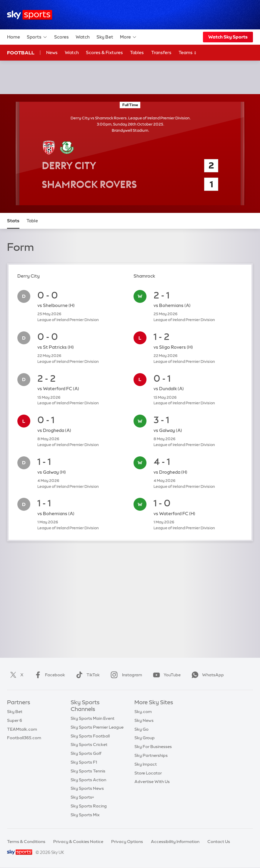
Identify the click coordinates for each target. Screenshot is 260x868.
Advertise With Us (152, 782)
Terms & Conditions (26, 842)
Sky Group (145, 738)
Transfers (161, 52)
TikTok (87, 675)
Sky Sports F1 (84, 762)
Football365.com (24, 738)
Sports (37, 37)
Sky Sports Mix (85, 815)
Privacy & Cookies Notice (78, 842)
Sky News (144, 720)
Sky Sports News (87, 788)
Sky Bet (105, 37)
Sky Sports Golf (86, 753)
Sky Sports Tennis (88, 771)
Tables (137, 52)
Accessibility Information (175, 842)
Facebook (49, 675)
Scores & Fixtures (104, 52)
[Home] (30, 15)
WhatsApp (206, 675)
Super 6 (15, 720)
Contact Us (219, 842)
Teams (188, 53)
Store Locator (148, 773)
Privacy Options (127, 842)
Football (21, 53)
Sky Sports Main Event (92, 718)
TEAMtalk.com (22, 729)
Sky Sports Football (90, 736)
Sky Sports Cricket (89, 745)
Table (32, 221)
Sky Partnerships (151, 755)
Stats (13, 221)
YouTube (166, 675)
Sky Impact (146, 764)
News (52, 52)
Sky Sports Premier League (97, 727)
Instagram (125, 675)
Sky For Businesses (153, 747)
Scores (61, 37)
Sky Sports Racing (89, 806)
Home (14, 37)
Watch (83, 37)
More (128, 37)
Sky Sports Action (88, 780)
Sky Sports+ (82, 797)
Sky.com (143, 712)
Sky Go (141, 729)
